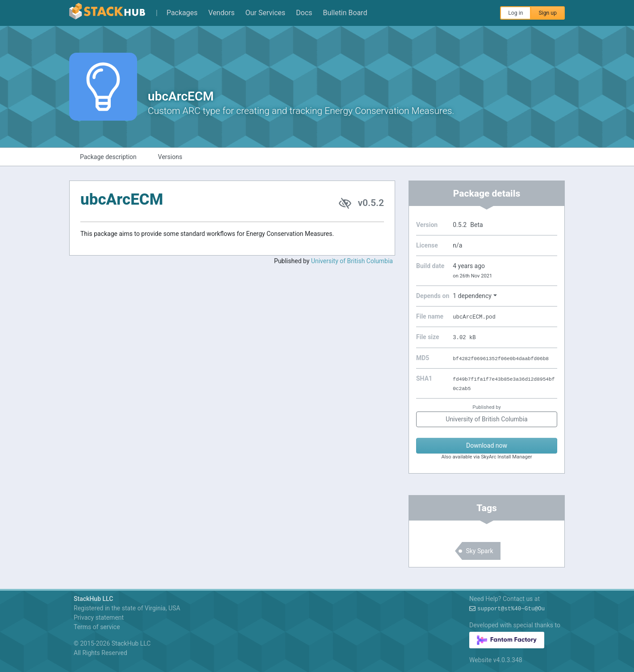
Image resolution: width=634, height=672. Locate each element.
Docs (304, 13)
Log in (515, 13)
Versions (170, 157)
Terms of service (97, 627)
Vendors (222, 13)
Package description (108, 157)
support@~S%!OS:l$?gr (511, 609)
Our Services (266, 13)
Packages (182, 13)
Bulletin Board (345, 13)
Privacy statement (99, 617)
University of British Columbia (352, 261)
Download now (487, 445)
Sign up (548, 13)
